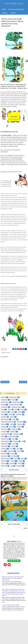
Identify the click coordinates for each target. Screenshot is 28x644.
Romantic (19, 428)
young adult (19, 467)
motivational (4, 455)
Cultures (10, 411)
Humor (14, 421)
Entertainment (4, 413)
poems (16, 460)
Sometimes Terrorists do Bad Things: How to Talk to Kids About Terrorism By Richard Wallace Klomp (13, 580)
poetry (23, 460)
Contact (13, 13)
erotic (11, 450)
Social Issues (4, 433)
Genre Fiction (19, 416)
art (22, 443)
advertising (16, 443)
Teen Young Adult (16, 435)
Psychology (3, 428)
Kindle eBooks (20, 423)
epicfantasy (4, 450)
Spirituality (13, 433)
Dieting (22, 411)
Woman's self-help (12, 438)
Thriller (3, 438)
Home (4, 9)
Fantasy (20, 413)
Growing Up (4, 418)
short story (3, 465)
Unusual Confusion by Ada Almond (11, 606)
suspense (20, 465)
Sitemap (5, 13)
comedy (14, 445)
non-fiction (14, 458)
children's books (7, 29)
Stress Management (5, 435)
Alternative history (13, 399)
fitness (18, 450)
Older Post (23, 383)
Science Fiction (4, 431)
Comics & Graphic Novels (14, 406)
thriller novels (4, 467)
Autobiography (4, 401)
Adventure (3, 399)
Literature (3, 426)
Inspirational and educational (7, 423)
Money (12, 426)
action (14, 440)
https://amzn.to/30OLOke (22, 277)
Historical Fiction (5, 421)
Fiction (3, 416)
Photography (20, 426)
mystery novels (4, 458)
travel (12, 467)
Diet (16, 411)
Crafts (2, 411)
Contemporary (4, 409)
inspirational (11, 453)
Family (12, 413)
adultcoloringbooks (5, 443)
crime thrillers (4, 448)
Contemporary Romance (16, 409)
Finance (10, 416)
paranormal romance (6, 460)
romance (12, 462)
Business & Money (5, 404)
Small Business (15, 431)
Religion (11, 428)
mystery (12, 455)
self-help (20, 462)
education (13, 448)
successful (12, 465)
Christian (3, 406)
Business (13, 401)
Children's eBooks (15, 29)
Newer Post (5, 383)
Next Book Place (11, 395)
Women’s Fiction (5, 440)
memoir (19, 453)
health (2, 453)
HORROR (12, 418)
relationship (4, 462)
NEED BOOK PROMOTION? (16, 9)
